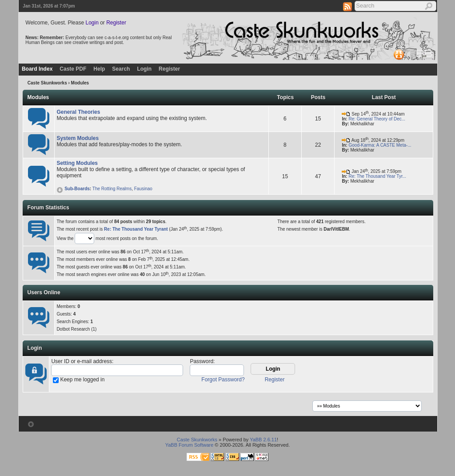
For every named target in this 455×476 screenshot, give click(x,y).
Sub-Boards (73, 189)
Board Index (37, 69)
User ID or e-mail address (82, 361)
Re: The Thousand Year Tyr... (377, 176)
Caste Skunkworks (47, 83)
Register (116, 23)
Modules (38, 97)
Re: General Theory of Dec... (377, 119)
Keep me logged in (82, 380)
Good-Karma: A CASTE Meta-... (380, 145)
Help (99, 69)
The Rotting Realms (112, 189)
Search (121, 69)
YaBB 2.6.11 (263, 440)
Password (202, 361)
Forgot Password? (223, 380)
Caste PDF (73, 69)
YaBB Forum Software (190, 445)
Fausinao (143, 189)
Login (92, 23)
